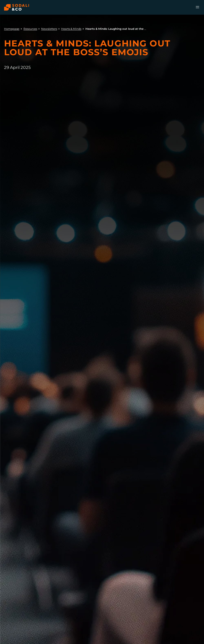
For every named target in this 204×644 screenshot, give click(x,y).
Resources (30, 29)
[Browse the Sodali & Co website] (17, 7)
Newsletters (49, 29)
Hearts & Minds (71, 29)
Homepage (12, 29)
